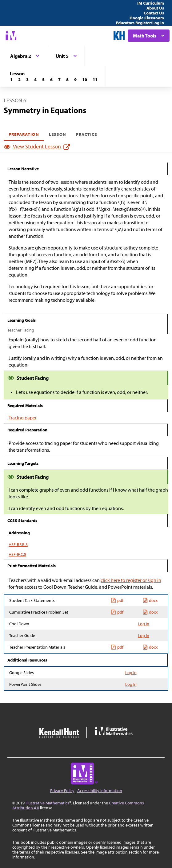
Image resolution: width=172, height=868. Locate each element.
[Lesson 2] (19, 80)
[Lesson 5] (43, 80)
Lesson (58, 134)
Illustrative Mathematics (47, 803)
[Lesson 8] (67, 80)
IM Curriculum (151, 3)
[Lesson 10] (85, 80)
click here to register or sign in (131, 580)
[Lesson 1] (11, 80)
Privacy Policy (62, 791)
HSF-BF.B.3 (18, 544)
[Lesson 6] (51, 80)
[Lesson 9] (75, 80)
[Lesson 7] (59, 80)
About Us (155, 8)
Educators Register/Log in (140, 23)
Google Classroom (147, 18)
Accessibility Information (100, 791)
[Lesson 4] (35, 80)
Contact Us (154, 13)
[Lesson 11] (95, 80)
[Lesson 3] (27, 80)
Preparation (24, 134)
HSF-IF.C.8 (17, 554)
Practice (86, 134)
